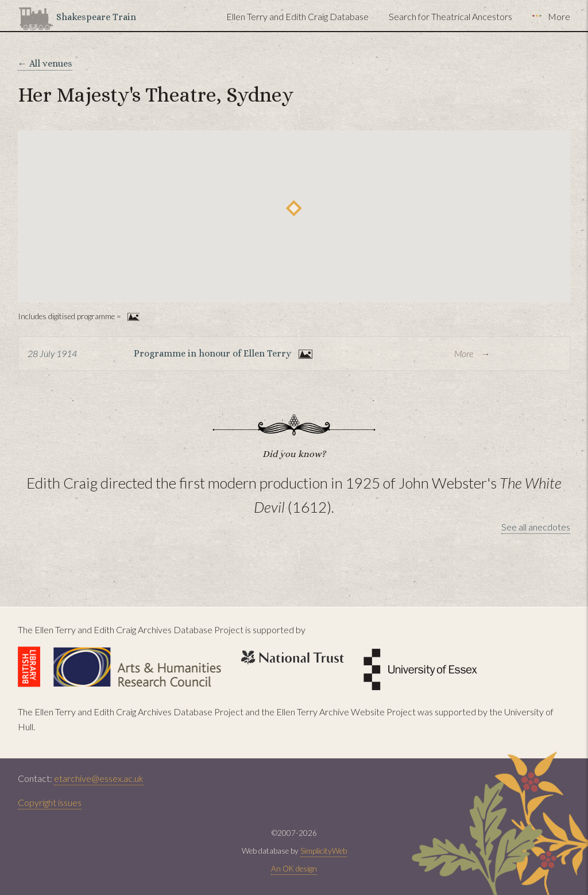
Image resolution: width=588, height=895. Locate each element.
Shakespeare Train (96, 17)
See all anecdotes (536, 527)
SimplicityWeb (324, 851)
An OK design (294, 869)
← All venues (45, 63)
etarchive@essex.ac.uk (99, 778)
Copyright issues (50, 802)
